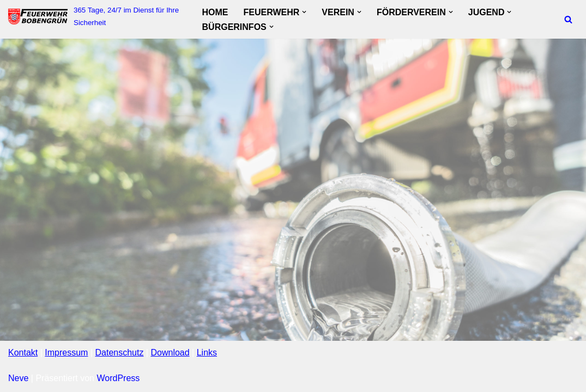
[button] (304, 12)
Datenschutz (119, 353)
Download (170, 353)
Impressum (66, 353)
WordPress (118, 378)
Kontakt (23, 353)
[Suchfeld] (568, 19)
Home (215, 12)
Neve (18, 378)
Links (207, 353)
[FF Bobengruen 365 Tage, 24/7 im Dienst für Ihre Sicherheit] (96, 17)
